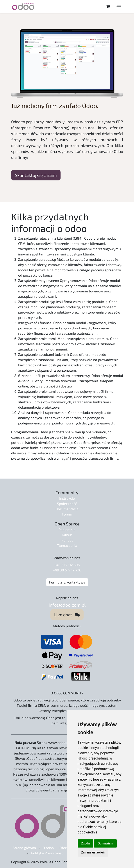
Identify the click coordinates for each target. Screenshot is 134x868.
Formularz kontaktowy (67, 582)
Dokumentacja (67, 509)
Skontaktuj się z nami (36, 175)
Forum (67, 514)
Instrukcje (67, 498)
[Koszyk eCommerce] (108, 6)
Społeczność (67, 504)
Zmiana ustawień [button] (93, 852)
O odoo (48, 848)
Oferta (65, 848)
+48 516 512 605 (67, 565)
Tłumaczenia (67, 545)
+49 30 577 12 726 (67, 570)
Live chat (67, 615)
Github (67, 535)
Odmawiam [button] (105, 843)
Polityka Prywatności (48, 853)
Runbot (67, 540)
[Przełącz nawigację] (119, 6)
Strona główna (24, 848)
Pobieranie (67, 529)
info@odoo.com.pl (67, 605)
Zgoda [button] (86, 843)
